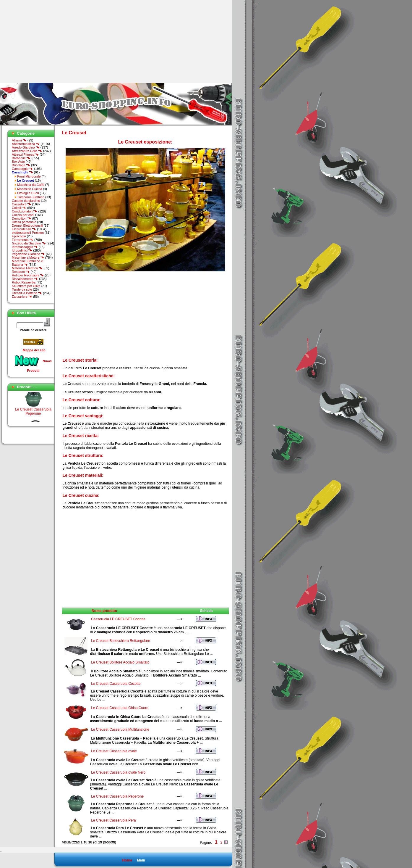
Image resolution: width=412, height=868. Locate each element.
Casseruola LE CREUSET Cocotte (118, 619)
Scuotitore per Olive (26, 286)
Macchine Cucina (30, 189)
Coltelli (19, 208)
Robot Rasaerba (24, 282)
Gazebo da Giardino (29, 243)
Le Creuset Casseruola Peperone (33, 413)
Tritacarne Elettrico (31, 197)
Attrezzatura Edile (27, 151)
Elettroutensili (24, 229)
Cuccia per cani (23, 215)
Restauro (21, 272)
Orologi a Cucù (28, 193)
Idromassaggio (25, 247)
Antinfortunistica (26, 144)
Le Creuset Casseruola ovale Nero (118, 772)
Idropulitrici (22, 250)
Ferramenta (23, 240)
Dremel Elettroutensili (27, 226)
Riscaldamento (25, 279)
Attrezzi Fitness (25, 154)
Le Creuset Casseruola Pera (113, 820)
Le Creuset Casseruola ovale (114, 751)
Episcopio (19, 236)
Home (127, 860)
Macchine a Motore (28, 257)
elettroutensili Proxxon (28, 233)
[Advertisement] (50, 41)
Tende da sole (22, 289)
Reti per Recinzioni (28, 275)
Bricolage (21, 165)
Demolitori (22, 218)
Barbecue (21, 158)
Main (141, 860)
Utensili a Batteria (27, 293)
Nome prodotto (104, 611)
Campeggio (22, 169)
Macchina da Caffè (31, 185)
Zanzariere (22, 297)
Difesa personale (24, 222)
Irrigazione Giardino (28, 254)
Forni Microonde (29, 176)
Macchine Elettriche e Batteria (27, 263)
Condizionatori (25, 211)
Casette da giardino (26, 201)
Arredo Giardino (26, 147)
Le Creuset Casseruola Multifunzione (120, 729)
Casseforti (22, 204)
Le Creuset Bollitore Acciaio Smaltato (120, 662)
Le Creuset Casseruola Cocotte (116, 684)
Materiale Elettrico (27, 268)
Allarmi (19, 140)
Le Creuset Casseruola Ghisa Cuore (120, 708)
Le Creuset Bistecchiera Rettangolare (120, 641)
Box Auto (18, 162)
